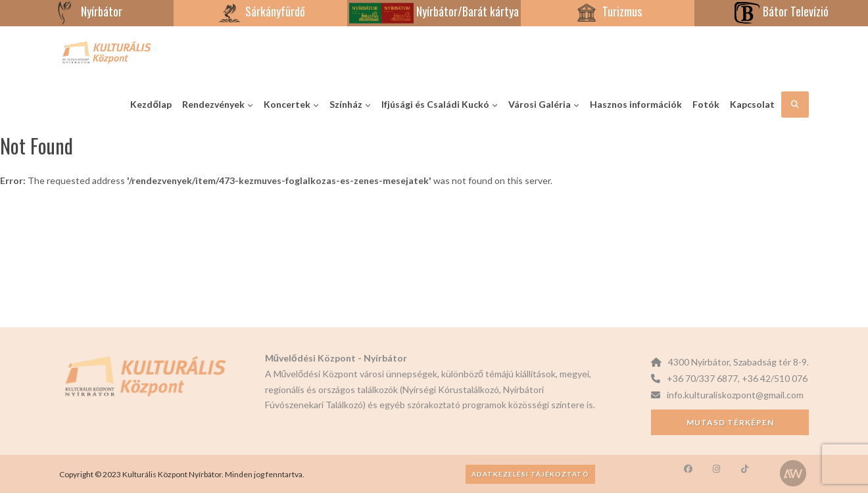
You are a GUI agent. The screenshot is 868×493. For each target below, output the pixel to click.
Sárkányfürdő (261, 11)
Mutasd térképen (730, 422)
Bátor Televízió (781, 11)
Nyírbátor (87, 11)
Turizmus (608, 11)
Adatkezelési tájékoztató (530, 474)
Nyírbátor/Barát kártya (434, 11)
